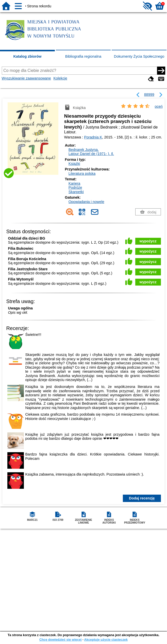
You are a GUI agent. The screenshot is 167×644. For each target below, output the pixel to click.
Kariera (74, 183)
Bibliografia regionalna (83, 56)
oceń (159, 106)
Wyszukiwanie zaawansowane (26, 78)
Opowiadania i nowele (86, 202)
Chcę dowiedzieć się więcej (60, 640)
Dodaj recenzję (142, 498)
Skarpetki (76, 192)
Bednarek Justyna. (84, 150)
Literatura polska (82, 174)
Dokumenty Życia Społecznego (139, 56)
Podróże (75, 187)
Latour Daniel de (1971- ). (91, 154)
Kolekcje (60, 78)
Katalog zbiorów (27, 56)
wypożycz (148, 241)
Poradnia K (93, 137)
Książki (74, 164)
